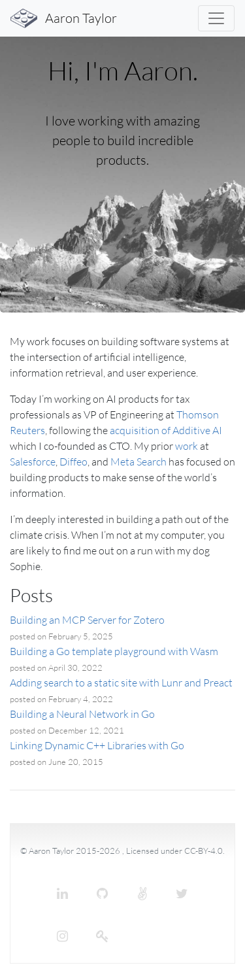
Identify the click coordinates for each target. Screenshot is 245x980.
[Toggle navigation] (216, 18)
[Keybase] (103, 936)
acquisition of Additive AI (166, 430)
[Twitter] (182, 894)
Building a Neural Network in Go (82, 714)
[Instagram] (63, 936)
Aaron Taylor (64, 18)
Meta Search (139, 462)
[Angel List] (142, 894)
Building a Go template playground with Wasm (114, 651)
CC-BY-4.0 (204, 851)
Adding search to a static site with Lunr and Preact (121, 683)
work (187, 446)
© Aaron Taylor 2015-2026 (71, 851)
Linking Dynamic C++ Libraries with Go (97, 745)
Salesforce (33, 462)
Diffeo (73, 462)
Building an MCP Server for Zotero (87, 620)
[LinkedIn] (63, 894)
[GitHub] (103, 894)
